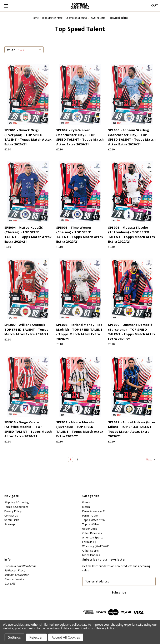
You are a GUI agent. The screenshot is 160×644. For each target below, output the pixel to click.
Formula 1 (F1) (91, 542)
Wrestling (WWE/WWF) (96, 546)
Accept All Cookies (66, 637)
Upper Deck (90, 529)
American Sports (93, 537)
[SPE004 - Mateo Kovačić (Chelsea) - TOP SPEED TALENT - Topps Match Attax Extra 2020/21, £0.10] (28, 192)
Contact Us (11, 515)
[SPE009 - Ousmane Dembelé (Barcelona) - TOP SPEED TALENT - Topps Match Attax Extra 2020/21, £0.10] (132, 289)
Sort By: (11, 50)
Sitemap (10, 524)
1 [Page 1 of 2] (71, 459)
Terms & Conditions (16, 507)
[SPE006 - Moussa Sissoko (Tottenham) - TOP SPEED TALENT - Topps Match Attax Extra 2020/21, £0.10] (132, 192)
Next (151, 460)
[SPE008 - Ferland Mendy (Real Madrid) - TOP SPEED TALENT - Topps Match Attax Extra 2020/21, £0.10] (80, 289)
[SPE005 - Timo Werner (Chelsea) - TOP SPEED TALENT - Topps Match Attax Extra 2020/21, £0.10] (80, 192)
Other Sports (91, 551)
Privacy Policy (13, 511)
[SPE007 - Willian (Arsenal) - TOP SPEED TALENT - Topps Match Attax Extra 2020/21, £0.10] (28, 289)
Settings (14, 637)
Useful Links (12, 520)
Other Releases (92, 533)
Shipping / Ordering (17, 502)
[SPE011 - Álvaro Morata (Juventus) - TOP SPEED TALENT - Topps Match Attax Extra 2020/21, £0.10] (80, 386)
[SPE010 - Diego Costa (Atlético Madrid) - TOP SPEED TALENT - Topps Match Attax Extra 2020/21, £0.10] (28, 386)
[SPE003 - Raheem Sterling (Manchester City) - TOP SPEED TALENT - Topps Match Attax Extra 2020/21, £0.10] (132, 94)
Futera (86, 502)
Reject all (36, 637)
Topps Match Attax (94, 520)
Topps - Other (91, 524)
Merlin (86, 507)
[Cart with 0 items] (154, 6)
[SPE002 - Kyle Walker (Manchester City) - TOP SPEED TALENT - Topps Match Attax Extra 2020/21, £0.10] (80, 94)
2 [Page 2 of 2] (77, 459)
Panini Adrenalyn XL (94, 511)
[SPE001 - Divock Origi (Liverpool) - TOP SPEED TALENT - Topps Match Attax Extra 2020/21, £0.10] (28, 94)
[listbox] (30, 50)
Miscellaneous (91, 555)
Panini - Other (91, 515)
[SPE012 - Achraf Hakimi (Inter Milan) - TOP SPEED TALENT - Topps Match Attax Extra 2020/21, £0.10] (132, 386)
